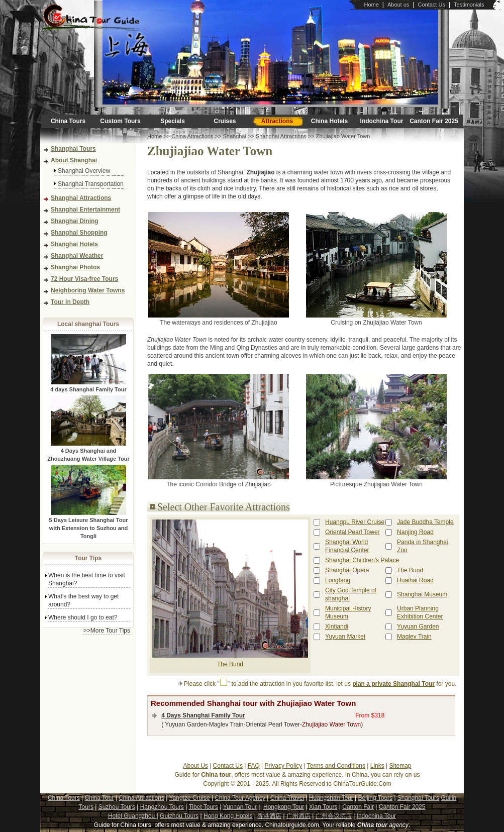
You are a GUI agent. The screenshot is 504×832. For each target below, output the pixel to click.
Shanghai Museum (422, 594)
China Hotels (329, 121)
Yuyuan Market (345, 637)
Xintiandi (337, 627)
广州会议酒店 (334, 816)
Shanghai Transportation (91, 184)
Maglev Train (414, 637)
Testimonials (469, 5)
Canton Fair (358, 807)
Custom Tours (120, 121)
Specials (173, 121)
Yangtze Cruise (189, 798)
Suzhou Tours (117, 807)
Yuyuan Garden (418, 627)
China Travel (287, 798)
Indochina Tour (382, 121)
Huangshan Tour (331, 798)
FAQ (254, 766)
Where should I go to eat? (83, 617)
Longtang (338, 580)
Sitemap (400, 766)
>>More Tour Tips (107, 631)
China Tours (68, 121)
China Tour (99, 798)
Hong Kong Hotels (228, 816)
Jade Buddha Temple (425, 522)
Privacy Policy (284, 766)
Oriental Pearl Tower (352, 532)
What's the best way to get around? (83, 600)
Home (371, 5)
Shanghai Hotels (74, 244)
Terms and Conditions (336, 766)
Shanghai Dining (75, 221)
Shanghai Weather (77, 256)
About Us (195, 766)
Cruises (225, 121)
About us (398, 5)
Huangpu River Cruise (355, 522)
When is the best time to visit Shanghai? (87, 579)
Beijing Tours (375, 798)
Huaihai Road (415, 580)
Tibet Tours (203, 807)
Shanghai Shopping (79, 233)
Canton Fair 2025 (434, 121)
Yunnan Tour (240, 807)
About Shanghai (74, 160)
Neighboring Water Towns (88, 290)
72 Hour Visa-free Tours (84, 279)
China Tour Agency (240, 798)
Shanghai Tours (73, 149)
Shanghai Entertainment (85, 210)
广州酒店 (298, 816)
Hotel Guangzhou (132, 816)
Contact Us (431, 5)
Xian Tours (323, 807)
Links (377, 766)
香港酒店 (269, 816)
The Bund (230, 664)
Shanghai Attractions (81, 198)
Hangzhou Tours (162, 807)
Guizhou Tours (179, 816)
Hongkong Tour (284, 807)
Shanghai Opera (347, 570)
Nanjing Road (415, 532)
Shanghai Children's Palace (362, 560)
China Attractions (192, 136)
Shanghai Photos (75, 267)
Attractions (277, 121)
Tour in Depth (70, 302)
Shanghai (234, 136)
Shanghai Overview (84, 171)
